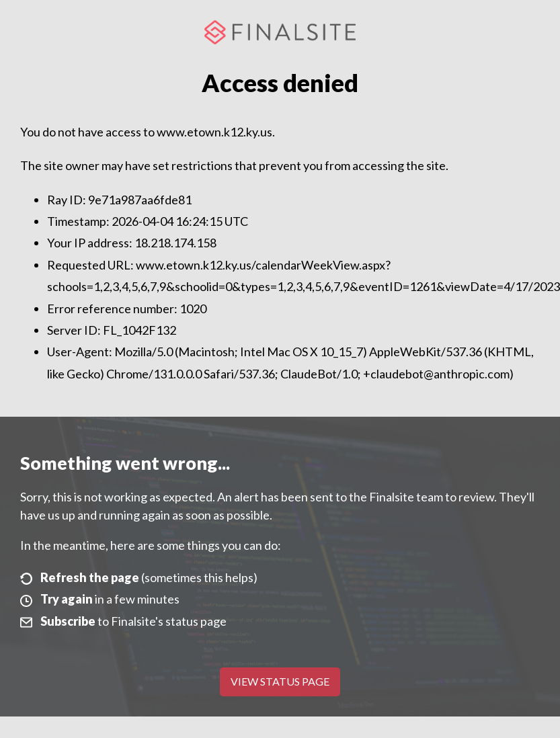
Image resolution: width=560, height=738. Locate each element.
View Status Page (280, 681)
